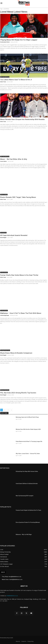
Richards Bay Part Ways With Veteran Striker (27, 471)
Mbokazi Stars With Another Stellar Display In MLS (28, 429)
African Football (4, 195)
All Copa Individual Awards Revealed (14, 235)
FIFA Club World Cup (5, 77)
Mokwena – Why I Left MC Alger (24, 534)
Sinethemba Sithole (5, 42)
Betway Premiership (5, 390)
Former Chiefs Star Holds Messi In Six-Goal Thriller (19, 275)
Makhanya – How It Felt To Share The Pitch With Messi (21, 313)
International (3, 117)
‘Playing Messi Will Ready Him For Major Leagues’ (19, 40)
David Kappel (3, 237)
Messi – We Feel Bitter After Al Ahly (14, 159)
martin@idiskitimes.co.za (16, 579)
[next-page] (11, 410)
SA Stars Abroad (4, 37)
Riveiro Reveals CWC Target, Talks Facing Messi (18, 197)
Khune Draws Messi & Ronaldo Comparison (16, 353)
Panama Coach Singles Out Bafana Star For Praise (29, 510)
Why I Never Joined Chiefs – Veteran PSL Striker (28, 454)
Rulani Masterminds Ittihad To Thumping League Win (29, 441)
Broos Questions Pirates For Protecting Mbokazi (28, 522)
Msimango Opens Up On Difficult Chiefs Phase (27, 417)
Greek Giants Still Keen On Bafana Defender (27, 484)
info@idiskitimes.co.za (12, 596)
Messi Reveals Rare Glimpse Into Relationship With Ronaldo (22, 119)
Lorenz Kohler (3, 161)
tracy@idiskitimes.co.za (15, 577)
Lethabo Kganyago (5, 315)
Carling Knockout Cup (5, 350)
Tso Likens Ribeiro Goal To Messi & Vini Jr (16, 80)
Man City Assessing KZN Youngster (25, 496)
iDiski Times (3, 82)
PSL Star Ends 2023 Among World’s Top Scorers (18, 393)
